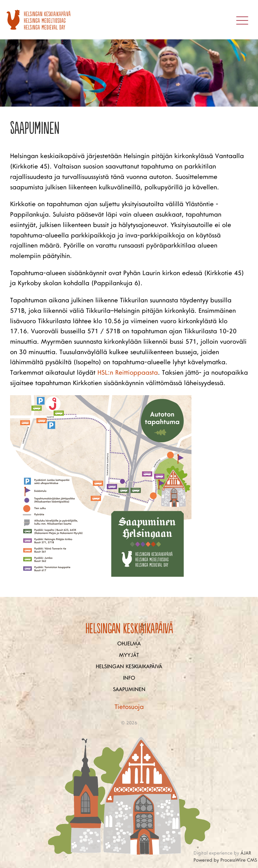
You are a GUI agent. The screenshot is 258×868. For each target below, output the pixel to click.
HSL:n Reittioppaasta (128, 373)
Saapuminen (129, 689)
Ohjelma (129, 644)
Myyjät (129, 655)
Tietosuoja (129, 707)
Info (129, 678)
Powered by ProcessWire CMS (225, 860)
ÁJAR (246, 853)
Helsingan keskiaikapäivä (129, 667)
